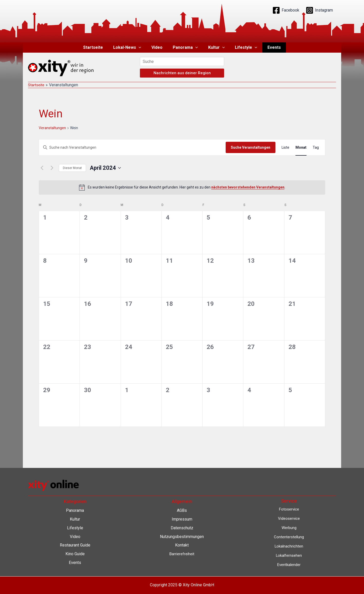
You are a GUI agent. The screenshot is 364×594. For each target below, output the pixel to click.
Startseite (99, 47)
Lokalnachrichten (289, 546)
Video (159, 47)
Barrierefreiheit (182, 554)
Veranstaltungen (52, 128)
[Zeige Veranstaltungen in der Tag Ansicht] (316, 148)
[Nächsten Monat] (52, 168)
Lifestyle (242, 48)
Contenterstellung (289, 537)
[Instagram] (319, 10)
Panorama (185, 48)
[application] (143, 48)
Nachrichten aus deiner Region (182, 73)
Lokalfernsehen (289, 555)
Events (268, 47)
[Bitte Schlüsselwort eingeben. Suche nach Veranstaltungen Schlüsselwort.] (132, 148)
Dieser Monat (72, 168)
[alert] (182, 187)
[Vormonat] (42, 168)
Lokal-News (131, 48)
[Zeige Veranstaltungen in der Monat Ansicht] (301, 148)
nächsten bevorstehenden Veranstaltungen (248, 187)
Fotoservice (289, 509)
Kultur (214, 48)
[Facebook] (286, 10)
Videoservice (289, 518)
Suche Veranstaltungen (251, 147)
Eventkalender (289, 564)
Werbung (289, 527)
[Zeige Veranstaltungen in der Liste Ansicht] (285, 148)
